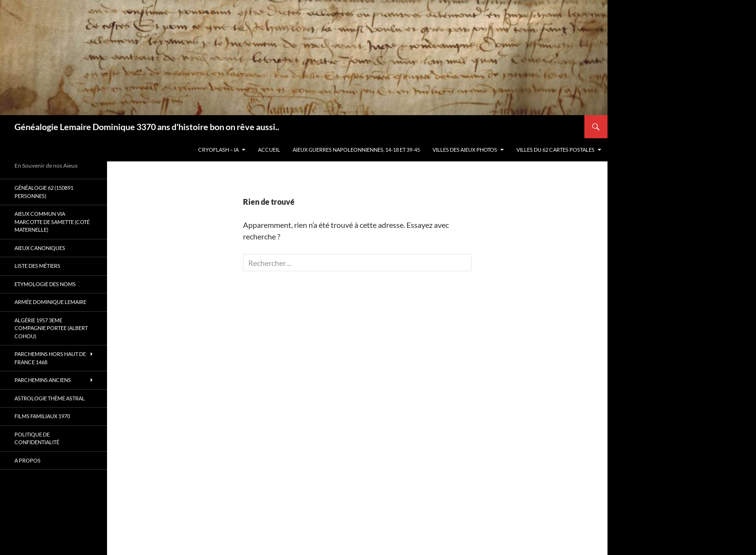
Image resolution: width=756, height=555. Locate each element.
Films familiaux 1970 (42, 416)
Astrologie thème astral (50, 398)
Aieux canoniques (40, 248)
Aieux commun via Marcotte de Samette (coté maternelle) (52, 222)
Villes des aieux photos (465, 150)
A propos (27, 460)
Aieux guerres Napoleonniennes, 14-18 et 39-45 (356, 150)
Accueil (269, 150)
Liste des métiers (37, 266)
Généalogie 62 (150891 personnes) (44, 192)
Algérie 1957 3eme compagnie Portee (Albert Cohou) (51, 328)
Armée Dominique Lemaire (50, 302)
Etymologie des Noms (45, 284)
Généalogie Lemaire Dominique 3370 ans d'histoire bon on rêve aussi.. (147, 127)
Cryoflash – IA (218, 150)
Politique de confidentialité (37, 438)
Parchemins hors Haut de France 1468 (50, 358)
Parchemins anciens (43, 380)
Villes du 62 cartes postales (555, 150)
